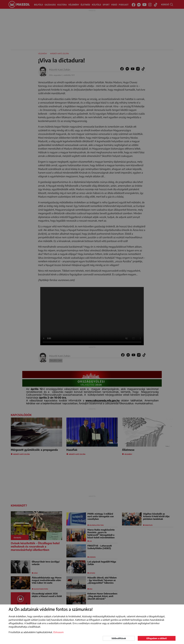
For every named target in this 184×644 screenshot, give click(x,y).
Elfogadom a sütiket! (157, 638)
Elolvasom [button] (59, 632)
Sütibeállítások (119, 638)
